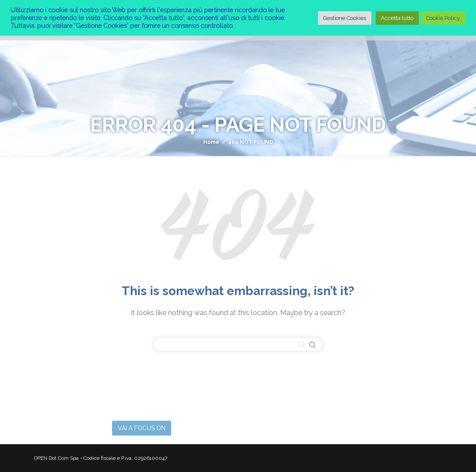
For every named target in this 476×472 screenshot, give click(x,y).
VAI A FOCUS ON (142, 428)
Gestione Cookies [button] (345, 18)
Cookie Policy (443, 18)
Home (211, 142)
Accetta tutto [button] (397, 18)
